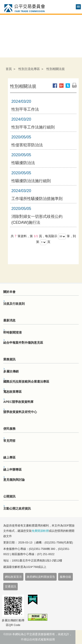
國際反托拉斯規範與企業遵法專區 (26, 382)
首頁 (9, 69)
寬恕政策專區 (12, 392)
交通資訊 (10, 587)
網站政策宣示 (13, 577)
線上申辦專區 (12, 470)
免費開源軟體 (40, 531)
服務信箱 (65, 577)
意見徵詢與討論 (14, 480)
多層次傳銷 (11, 371)
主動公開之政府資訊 (17, 508)
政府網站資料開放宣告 (41, 577)
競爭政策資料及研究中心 (20, 412)
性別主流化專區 (29, 69)
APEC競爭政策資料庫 (18, 402)
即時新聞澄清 (12, 332)
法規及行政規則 (14, 304)
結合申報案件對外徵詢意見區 (23, 343)
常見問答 (9, 441)
